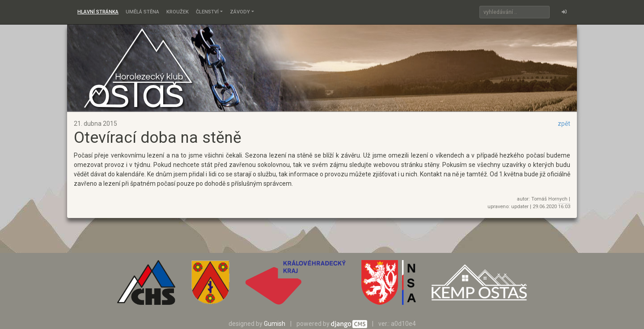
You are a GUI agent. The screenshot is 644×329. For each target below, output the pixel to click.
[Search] (515, 12)
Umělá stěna (142, 12)
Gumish (275, 324)
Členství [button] (207, 12)
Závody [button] (240, 12)
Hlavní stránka (98, 12)
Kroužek (178, 12)
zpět (564, 124)
